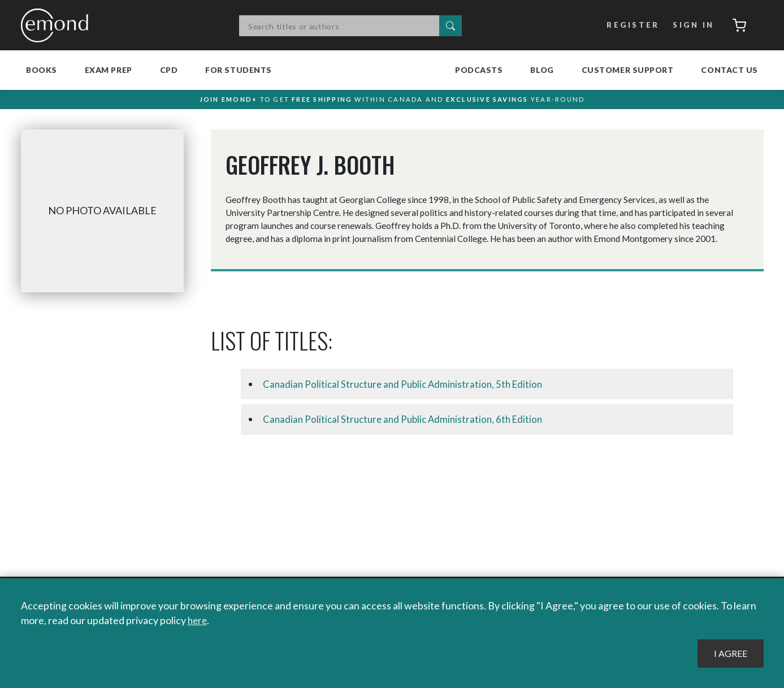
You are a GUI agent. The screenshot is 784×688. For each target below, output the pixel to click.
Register (629, 25)
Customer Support (628, 70)
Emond (58, 25)
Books (42, 70)
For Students (239, 70)
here (198, 621)
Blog (542, 70)
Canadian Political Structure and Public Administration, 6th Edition (408, 425)
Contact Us (729, 70)
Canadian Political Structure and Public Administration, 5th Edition (408, 390)
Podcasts (479, 70)
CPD (169, 70)
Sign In (690, 25)
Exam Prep (109, 70)
